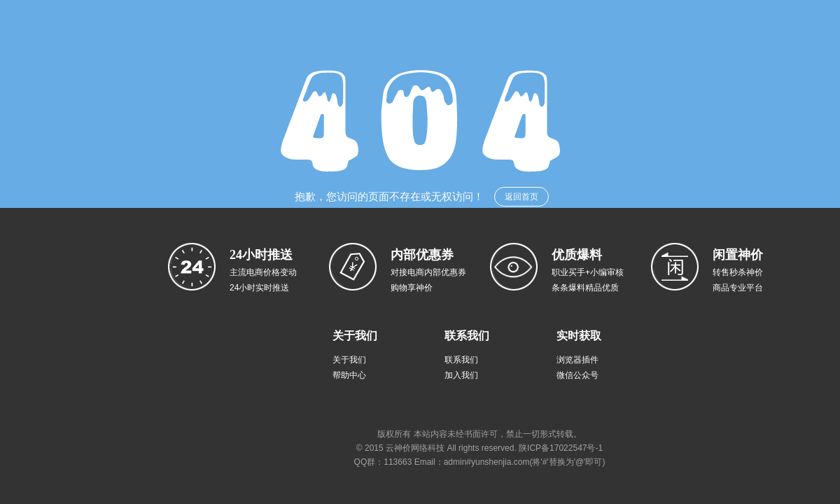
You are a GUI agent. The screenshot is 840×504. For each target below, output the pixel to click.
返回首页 (521, 197)
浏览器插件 (577, 360)
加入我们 (461, 375)
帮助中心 (349, 375)
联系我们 (461, 360)
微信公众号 (577, 375)
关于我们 (349, 360)
